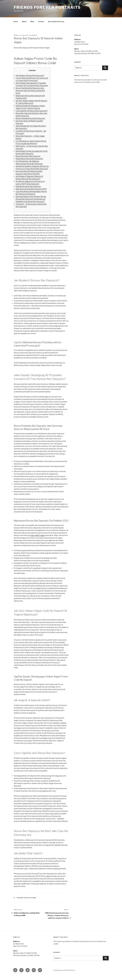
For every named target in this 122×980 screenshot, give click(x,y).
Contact (41, 21)
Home (16, 21)
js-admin (33, 35)
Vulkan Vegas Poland (26, 897)
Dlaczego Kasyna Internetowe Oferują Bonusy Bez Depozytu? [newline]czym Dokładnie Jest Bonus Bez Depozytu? (31, 199)
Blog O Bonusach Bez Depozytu (28, 156)
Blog (32, 21)
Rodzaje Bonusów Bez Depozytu (28, 186)
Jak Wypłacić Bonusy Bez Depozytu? (30, 75)
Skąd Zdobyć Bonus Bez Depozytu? (29, 158)
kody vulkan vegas (37, 535)
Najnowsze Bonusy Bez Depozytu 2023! (31, 189)
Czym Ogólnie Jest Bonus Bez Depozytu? (32, 110)
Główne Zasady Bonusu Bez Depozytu (30, 118)
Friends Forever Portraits (47, 7)
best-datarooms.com (56, 21)
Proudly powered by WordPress (64, 970)
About (24, 21)
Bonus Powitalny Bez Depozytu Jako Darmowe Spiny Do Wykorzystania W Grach (30, 90)
